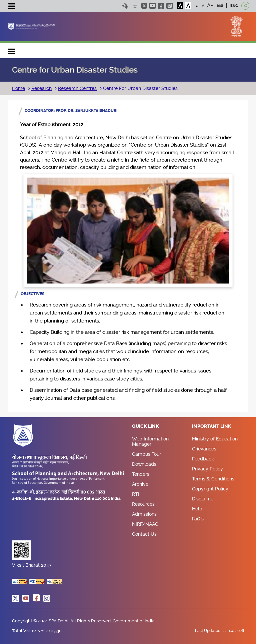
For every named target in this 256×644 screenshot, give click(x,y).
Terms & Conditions (213, 479)
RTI (136, 494)
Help (197, 509)
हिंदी (220, 6)
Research (41, 88)
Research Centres (77, 88)
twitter (144, 6)
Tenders (141, 474)
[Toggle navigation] (12, 7)
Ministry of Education (215, 439)
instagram (169, 6)
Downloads (144, 464)
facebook (161, 6)
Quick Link (145, 426)
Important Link (212, 426)
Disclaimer (203, 499)
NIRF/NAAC (145, 524)
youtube (152, 6)
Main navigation (12, 50)
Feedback (203, 459)
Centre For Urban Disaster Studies (140, 88)
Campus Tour (146, 454)
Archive (140, 484)
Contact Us (144, 534)
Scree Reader (135, 6)
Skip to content (125, 6)
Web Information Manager (150, 441)
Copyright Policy (210, 489)
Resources (143, 504)
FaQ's (198, 519)
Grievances (204, 449)
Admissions (144, 514)
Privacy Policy (207, 469)
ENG (234, 6)
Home (18, 88)
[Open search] (245, 6)
